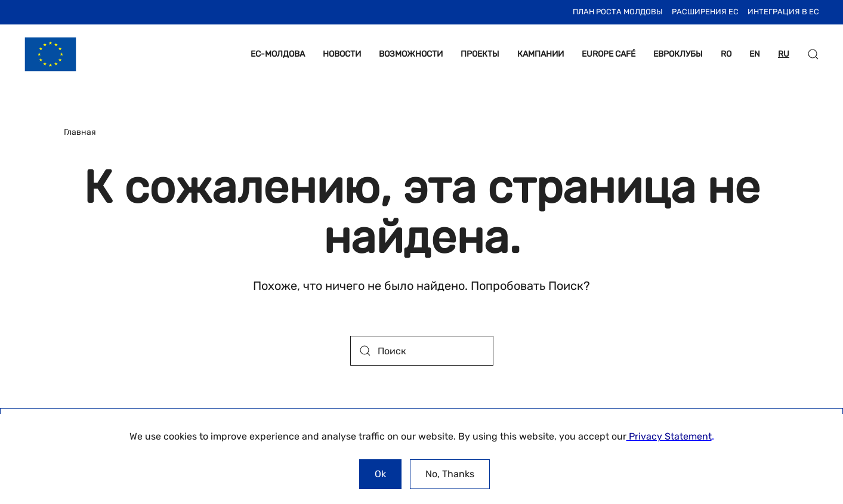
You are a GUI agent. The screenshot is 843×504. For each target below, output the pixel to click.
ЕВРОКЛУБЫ (678, 54)
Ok (380, 474)
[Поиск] (422, 351)
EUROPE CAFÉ (609, 54)
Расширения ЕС (705, 12)
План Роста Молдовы (618, 12)
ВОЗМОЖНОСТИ (411, 54)
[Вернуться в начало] (50, 54)
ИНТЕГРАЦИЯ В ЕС (783, 12)
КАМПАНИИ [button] (541, 54)
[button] (813, 54)
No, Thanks (450, 474)
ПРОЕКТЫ (480, 54)
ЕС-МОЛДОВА (278, 54)
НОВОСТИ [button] (342, 54)
